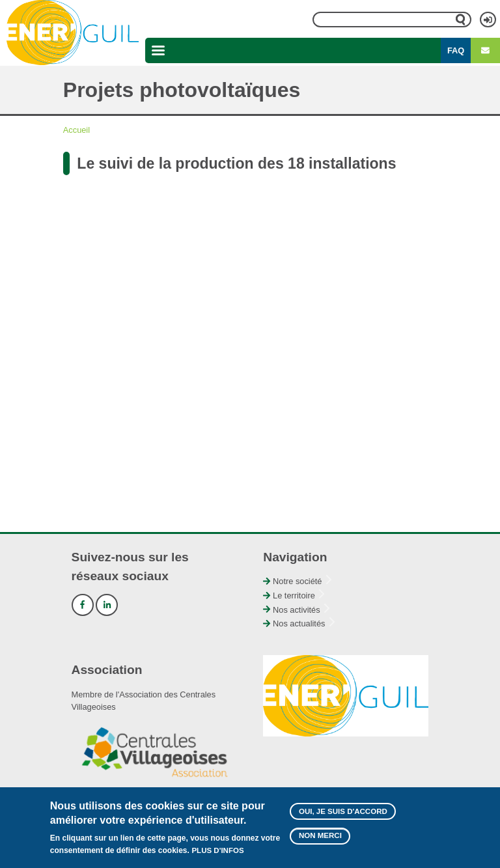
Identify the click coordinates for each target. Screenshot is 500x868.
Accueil (76, 130)
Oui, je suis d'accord (343, 811)
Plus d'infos (217, 850)
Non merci (320, 835)
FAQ (456, 50)
